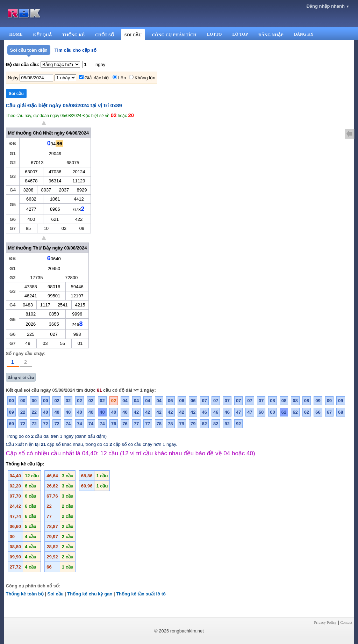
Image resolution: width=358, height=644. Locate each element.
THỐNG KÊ (74, 35)
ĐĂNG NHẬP (271, 35)
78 (159, 424)
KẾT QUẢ (42, 35)
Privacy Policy (325, 622)
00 (12, 401)
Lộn (122, 78)
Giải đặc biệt (97, 78)
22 (23, 412)
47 (238, 412)
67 (329, 412)
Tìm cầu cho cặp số (76, 50)
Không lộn (145, 78)
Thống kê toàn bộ (25, 594)
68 (341, 412)
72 (23, 424)
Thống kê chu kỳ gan (90, 594)
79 (182, 424)
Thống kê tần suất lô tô (141, 594)
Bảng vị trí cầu (21, 377)
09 (318, 401)
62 (284, 412)
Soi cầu (56, 594)
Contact (346, 622)
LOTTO (214, 34)
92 (227, 424)
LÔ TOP (240, 34)
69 (12, 424)
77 (136, 424)
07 (204, 401)
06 (170, 401)
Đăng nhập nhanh (328, 6)
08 (272, 401)
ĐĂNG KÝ (304, 34)
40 (45, 412)
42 (136, 412)
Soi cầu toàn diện (29, 50)
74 (68, 424)
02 (57, 401)
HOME (16, 34)
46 (204, 412)
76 (114, 424)
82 (204, 424)
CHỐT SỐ (104, 35)
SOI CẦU (133, 35)
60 (261, 412)
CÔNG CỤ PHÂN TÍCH (174, 35)
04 (125, 401)
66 (318, 412)
